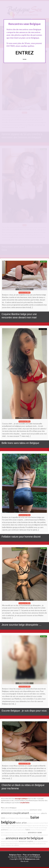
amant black (44, 823)
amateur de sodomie (12, 845)
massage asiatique (21, 798)
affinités (4, 810)
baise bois (4, 825)
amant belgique (10, 818)
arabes (11, 830)
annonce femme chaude (31, 828)
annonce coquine (26, 841)
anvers (3, 844)
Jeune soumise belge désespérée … (21, 625)
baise (28, 830)
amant (25, 813)
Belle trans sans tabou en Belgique (20, 443)
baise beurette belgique (20, 833)
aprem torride (37, 825)
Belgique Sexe (15, 855)
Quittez (24, 59)
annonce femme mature (38, 830)
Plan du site (25, 861)
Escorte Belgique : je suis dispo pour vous (24, 711)
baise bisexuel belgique (24, 825)
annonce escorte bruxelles (10, 841)
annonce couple (11, 813)
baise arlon (21, 823)
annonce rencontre (33, 823)
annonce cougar (12, 810)
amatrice (22, 844)
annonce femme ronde (28, 835)
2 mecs (39, 813)
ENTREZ (24, 53)
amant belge (43, 828)
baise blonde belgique (23, 818)
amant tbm (33, 813)
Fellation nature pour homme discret (21, 537)
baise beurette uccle (32, 844)
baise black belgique (13, 844)
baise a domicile (6, 833)
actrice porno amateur (41, 841)
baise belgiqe (12, 825)
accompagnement (7, 835)
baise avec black (17, 828)
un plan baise (25, 802)
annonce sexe (35, 832)
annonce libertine (23, 810)
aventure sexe (36, 810)
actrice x (5, 830)
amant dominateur (19, 830)
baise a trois (17, 835)
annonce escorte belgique (24, 838)
